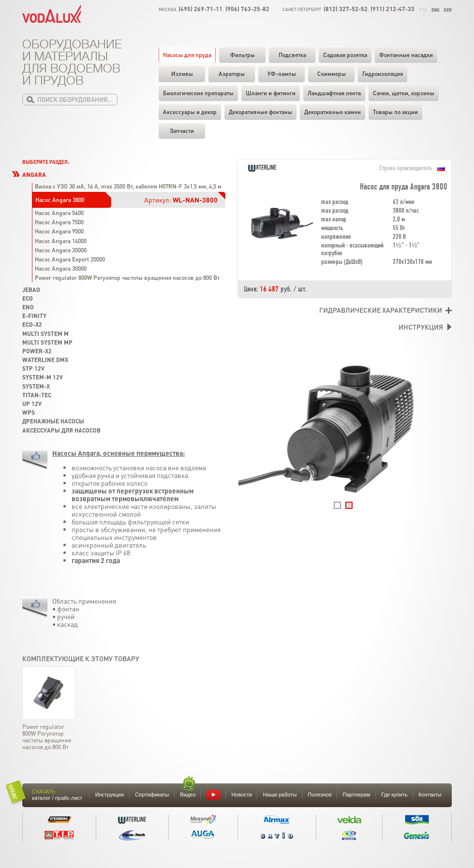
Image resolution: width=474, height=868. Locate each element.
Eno (28, 307)
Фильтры (243, 55)
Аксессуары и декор (190, 112)
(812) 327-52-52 (346, 9)
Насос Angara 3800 (60, 200)
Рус (423, 10)
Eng (436, 10)
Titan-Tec (37, 395)
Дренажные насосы (53, 421)
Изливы (182, 74)
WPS (29, 412)
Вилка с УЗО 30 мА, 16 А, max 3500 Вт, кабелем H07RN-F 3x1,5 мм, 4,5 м (128, 186)
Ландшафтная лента (334, 93)
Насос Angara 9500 (59, 231)
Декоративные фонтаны (260, 112)
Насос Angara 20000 (61, 250)
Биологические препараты (198, 93)
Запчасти (182, 131)
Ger (448, 10)
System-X (36, 386)
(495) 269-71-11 (200, 9)
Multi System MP (47, 342)
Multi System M (45, 334)
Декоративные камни (333, 112)
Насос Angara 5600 (59, 213)
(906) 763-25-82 (247, 9)
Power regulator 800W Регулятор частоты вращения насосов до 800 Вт (127, 278)
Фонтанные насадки (406, 55)
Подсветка (292, 55)
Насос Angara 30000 (61, 268)
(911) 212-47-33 (393, 9)
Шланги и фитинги (271, 93)
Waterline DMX (45, 360)
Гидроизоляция (383, 74)
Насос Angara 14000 (61, 241)
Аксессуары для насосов (61, 430)
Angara (34, 175)
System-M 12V (43, 377)
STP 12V (33, 369)
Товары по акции (395, 112)
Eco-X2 (32, 325)
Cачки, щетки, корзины (404, 93)
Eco (28, 298)
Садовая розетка (345, 55)
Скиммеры (332, 74)
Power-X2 (37, 351)
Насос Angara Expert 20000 (70, 259)
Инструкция (421, 327)
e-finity (34, 316)
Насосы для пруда (187, 55)
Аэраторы (232, 74)
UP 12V (32, 404)
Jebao (31, 290)
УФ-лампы (282, 74)
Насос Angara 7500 (59, 222)
